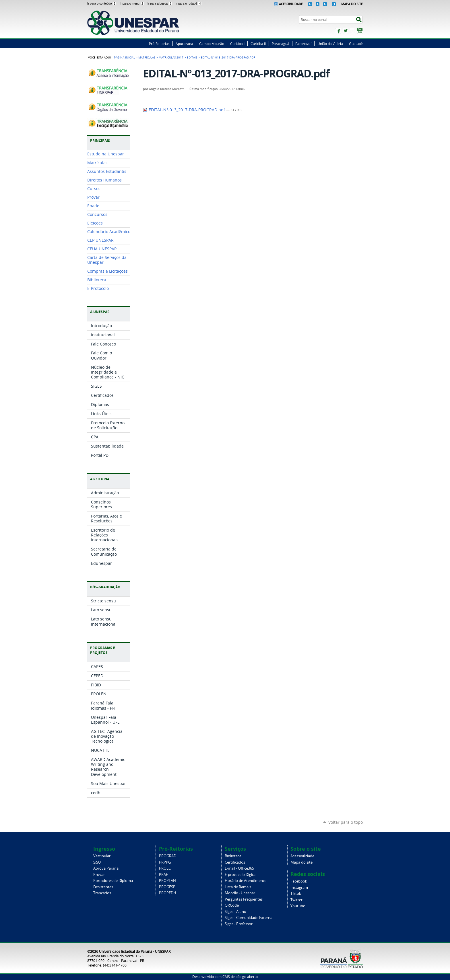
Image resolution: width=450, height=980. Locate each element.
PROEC (165, 868)
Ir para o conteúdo (102, 3)
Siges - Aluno (235, 912)
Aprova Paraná (106, 868)
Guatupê (356, 44)
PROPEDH (168, 893)
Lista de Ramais (238, 887)
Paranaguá (281, 44)
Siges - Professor (239, 924)
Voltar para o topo (346, 822)
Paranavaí (303, 44)
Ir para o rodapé (189, 3)
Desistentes (103, 887)
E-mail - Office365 (239, 868)
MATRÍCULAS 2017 (171, 57)
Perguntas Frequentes (244, 899)
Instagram (353, 31)
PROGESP (167, 887)
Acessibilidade (291, 4)
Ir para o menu (132, 3)
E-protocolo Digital (240, 875)
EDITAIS (192, 57)
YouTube (360, 31)
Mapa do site (301, 862)
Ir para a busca (160, 3)
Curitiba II (258, 44)
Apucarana (184, 44)
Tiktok (296, 894)
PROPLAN (167, 881)
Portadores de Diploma (113, 881)
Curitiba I (237, 44)
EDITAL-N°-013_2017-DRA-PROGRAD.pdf (185, 110)
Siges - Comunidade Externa (249, 918)
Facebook (338, 31)
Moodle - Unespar (240, 893)
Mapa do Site (352, 4)
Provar (99, 875)
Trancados (102, 893)
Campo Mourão (212, 44)
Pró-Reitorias (159, 44)
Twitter (346, 31)
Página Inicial (124, 57)
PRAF (163, 875)
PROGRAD (168, 856)
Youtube (298, 906)
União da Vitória (330, 44)
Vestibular (102, 856)
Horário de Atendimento (246, 881)
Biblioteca (233, 856)
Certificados (235, 862)
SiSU (97, 862)
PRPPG (165, 862)
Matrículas (147, 57)
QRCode (232, 905)
